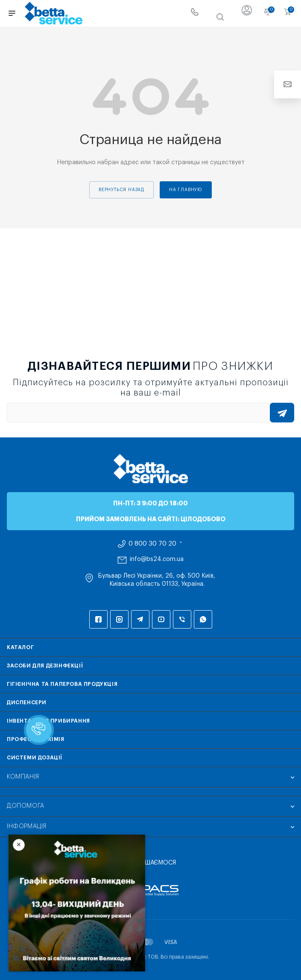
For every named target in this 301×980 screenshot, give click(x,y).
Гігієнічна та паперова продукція (62, 684)
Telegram (140, 619)
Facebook (98, 619)
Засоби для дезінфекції (45, 666)
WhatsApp (203, 619)
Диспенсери (27, 703)
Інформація (27, 827)
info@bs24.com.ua (157, 559)
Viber (182, 619)
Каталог (20, 647)
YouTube (161, 619)
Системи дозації (35, 758)
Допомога (26, 806)
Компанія (23, 777)
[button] (39, 730)
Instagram (119, 619)
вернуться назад (121, 190)
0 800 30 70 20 (152, 544)
